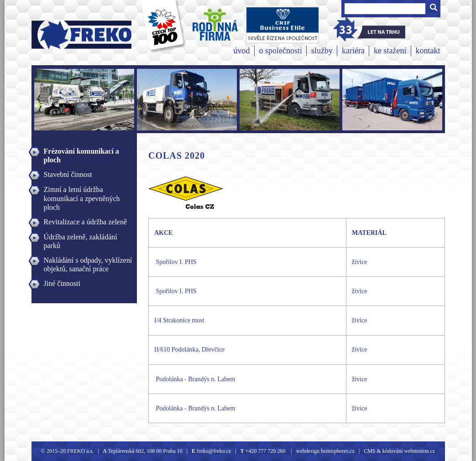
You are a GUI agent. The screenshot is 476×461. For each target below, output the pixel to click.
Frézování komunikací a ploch (81, 152)
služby (322, 51)
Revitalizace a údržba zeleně (86, 222)
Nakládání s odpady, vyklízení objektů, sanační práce (88, 261)
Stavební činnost (68, 174)
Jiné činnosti (62, 283)
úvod (242, 51)
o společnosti (281, 51)
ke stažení (390, 51)
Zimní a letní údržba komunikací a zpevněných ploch (82, 191)
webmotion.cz (420, 451)
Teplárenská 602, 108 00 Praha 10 (145, 451)
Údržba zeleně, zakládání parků (81, 238)
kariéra (353, 51)
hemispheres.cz (337, 451)
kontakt (428, 51)
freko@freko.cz (213, 451)
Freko (53, 35)
